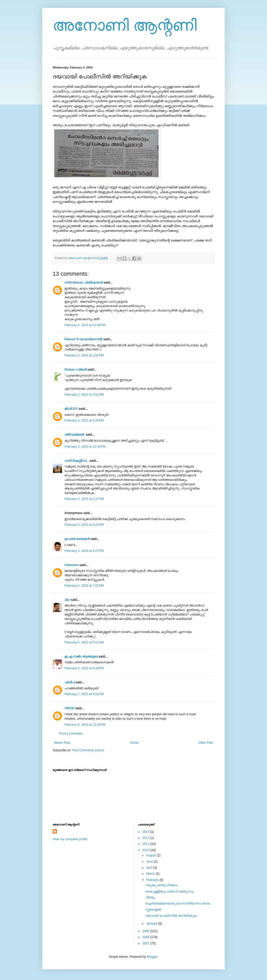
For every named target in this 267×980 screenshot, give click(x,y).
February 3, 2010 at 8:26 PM (84, 420)
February (153, 880)
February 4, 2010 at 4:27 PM (84, 551)
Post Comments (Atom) (88, 750)
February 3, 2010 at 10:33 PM (85, 447)
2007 (146, 943)
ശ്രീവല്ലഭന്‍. (75, 435)
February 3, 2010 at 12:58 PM (85, 325)
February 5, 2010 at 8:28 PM (84, 668)
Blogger (152, 957)
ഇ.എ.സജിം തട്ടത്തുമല (81, 656)
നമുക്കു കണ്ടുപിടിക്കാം (162, 885)
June (150, 862)
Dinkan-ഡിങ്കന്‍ (75, 370)
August (151, 855)
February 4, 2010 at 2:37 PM (84, 499)
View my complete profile (70, 839)
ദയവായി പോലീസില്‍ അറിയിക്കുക (171, 916)
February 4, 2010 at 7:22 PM (84, 586)
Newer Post (62, 743)
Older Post (206, 743)
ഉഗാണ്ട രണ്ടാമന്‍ (77, 539)
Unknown (71, 565)
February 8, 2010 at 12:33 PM (85, 725)
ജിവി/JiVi (71, 409)
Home (134, 743)
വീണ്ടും (150, 897)
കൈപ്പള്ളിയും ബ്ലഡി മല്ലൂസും (169, 891)
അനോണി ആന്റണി (125, 25)
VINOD (69, 708)
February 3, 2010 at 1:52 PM (84, 355)
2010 (146, 850)
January (152, 924)
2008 (146, 937)
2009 (146, 931)
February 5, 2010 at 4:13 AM (84, 642)
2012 (146, 838)
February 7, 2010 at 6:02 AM (84, 694)
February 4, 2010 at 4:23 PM (84, 525)
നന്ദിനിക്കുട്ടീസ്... (77, 461)
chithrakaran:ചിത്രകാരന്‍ (84, 283)
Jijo (67, 600)
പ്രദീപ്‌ (69, 682)
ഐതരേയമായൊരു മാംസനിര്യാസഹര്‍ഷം (178, 903)
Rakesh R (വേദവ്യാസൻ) (83, 339)
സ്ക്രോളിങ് (153, 910)
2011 (146, 844)
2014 (146, 832)
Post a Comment (71, 734)
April (150, 868)
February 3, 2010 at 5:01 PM (84, 395)
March (151, 874)
